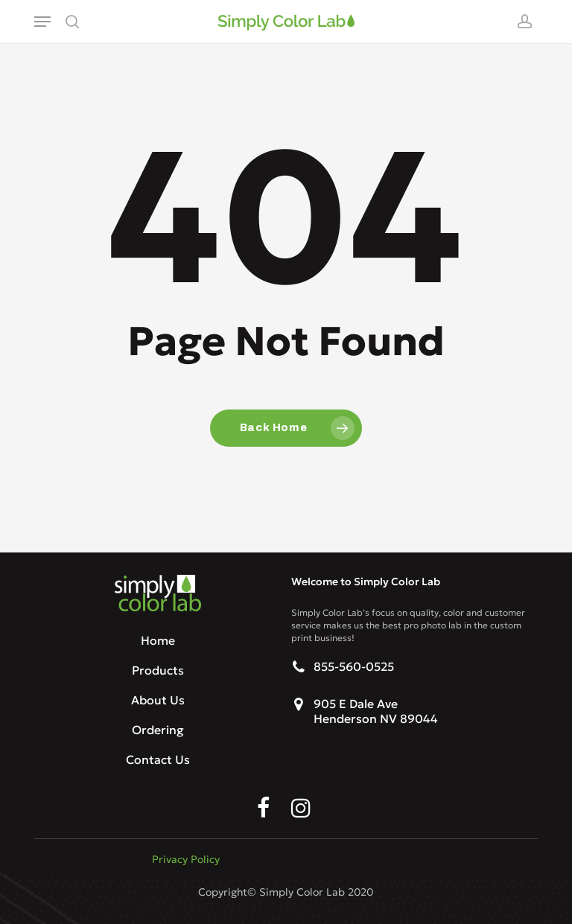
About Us (158, 700)
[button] (42, 22)
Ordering (158, 730)
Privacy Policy (186, 859)
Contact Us (158, 759)
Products (158, 670)
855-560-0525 (354, 666)
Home (158, 640)
